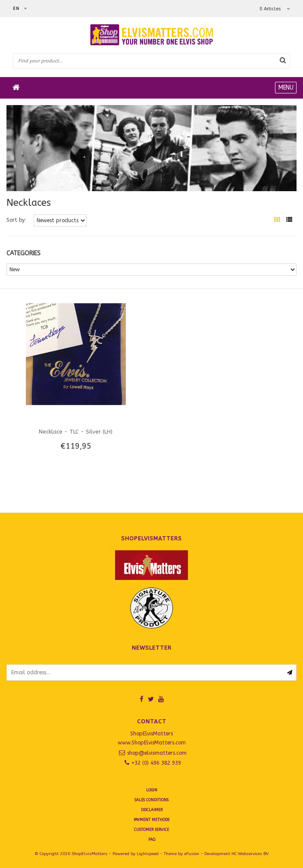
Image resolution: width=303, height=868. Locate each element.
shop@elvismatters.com (157, 753)
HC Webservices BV (250, 854)
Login (152, 790)
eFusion (192, 854)
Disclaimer (152, 810)
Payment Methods (151, 820)
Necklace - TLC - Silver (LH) (76, 432)
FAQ (152, 840)
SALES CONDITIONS (151, 800)
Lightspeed (148, 854)
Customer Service (151, 830)
